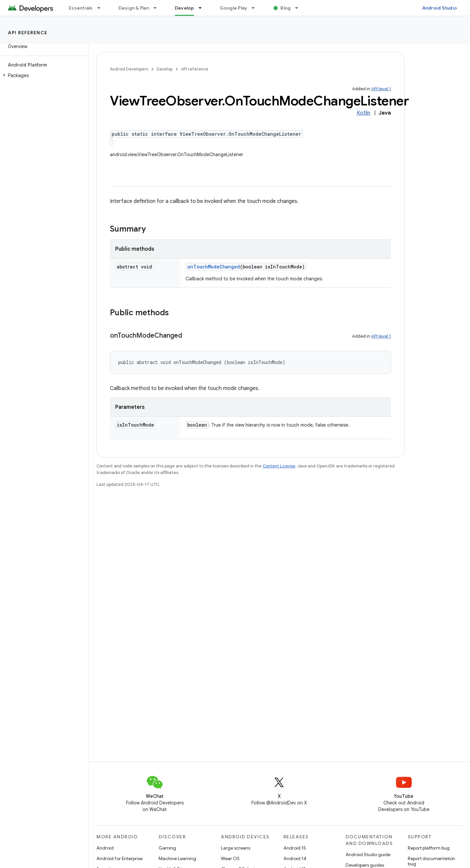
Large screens (235, 848)
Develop (165, 69)
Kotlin (364, 113)
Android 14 (295, 858)
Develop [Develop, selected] (184, 8)
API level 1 (381, 89)
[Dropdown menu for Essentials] (102, 8)
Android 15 (295, 848)
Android (105, 848)
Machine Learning (177, 858)
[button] (43, 75)
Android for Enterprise (119, 858)
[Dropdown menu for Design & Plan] (158, 8)
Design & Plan (134, 8)
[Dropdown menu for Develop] (203, 8)
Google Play (234, 8)
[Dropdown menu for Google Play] (256, 8)
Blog (286, 8)
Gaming (167, 848)
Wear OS (230, 858)
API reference (28, 33)
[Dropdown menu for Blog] (300, 8)
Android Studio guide (368, 854)
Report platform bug (429, 848)
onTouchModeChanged (214, 267)
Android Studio (440, 8)
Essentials (81, 8)
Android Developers (129, 69)
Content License (279, 466)
